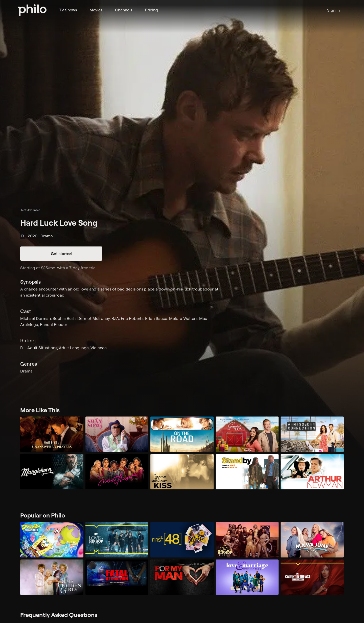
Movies (96, 10)
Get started (61, 254)
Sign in (333, 10)
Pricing (151, 10)
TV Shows (68, 10)
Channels (124, 10)
